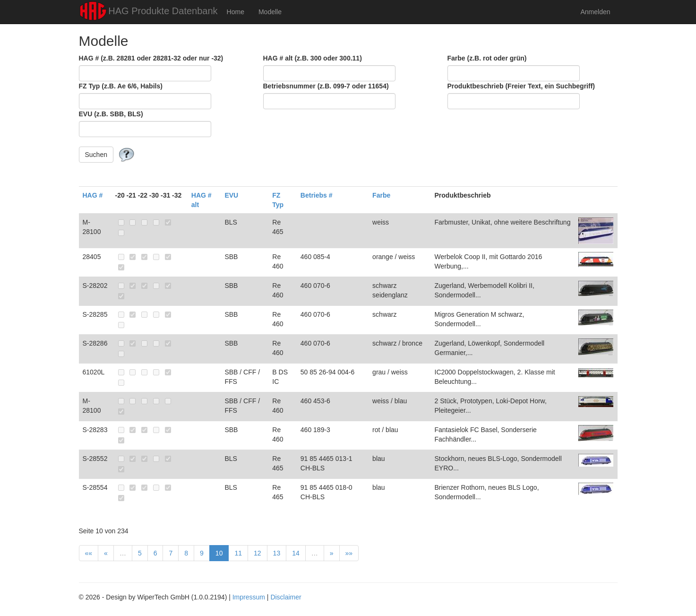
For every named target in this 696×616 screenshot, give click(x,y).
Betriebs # (317, 195)
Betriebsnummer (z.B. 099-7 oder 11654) (326, 86)
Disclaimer (286, 597)
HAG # (93, 195)
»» (349, 553)
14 (296, 553)
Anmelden (595, 12)
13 (277, 553)
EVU (231, 195)
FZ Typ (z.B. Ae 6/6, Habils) (121, 86)
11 (238, 553)
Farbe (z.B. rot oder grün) (487, 58)
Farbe (381, 195)
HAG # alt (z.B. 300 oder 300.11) (313, 58)
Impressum (249, 597)
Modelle (270, 12)
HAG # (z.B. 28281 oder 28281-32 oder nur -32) (151, 58)
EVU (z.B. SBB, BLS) (111, 114)
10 (219, 553)
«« (89, 553)
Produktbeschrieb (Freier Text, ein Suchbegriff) (521, 86)
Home (236, 12)
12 (258, 553)
